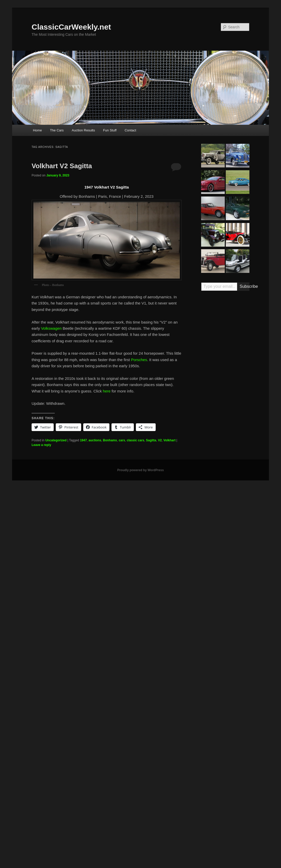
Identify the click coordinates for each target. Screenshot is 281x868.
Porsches (139, 360)
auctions (95, 440)
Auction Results (83, 130)
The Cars (57, 130)
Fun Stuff (110, 130)
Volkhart (169, 440)
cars (122, 440)
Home (37, 130)
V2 (160, 440)
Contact (130, 130)
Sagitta (151, 440)
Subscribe (245, 286)
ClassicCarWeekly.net (71, 27)
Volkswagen (51, 328)
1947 (83, 440)
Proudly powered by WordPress (140, 470)
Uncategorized (56, 440)
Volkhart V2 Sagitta (62, 166)
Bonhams (110, 440)
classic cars (136, 440)
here (107, 391)
